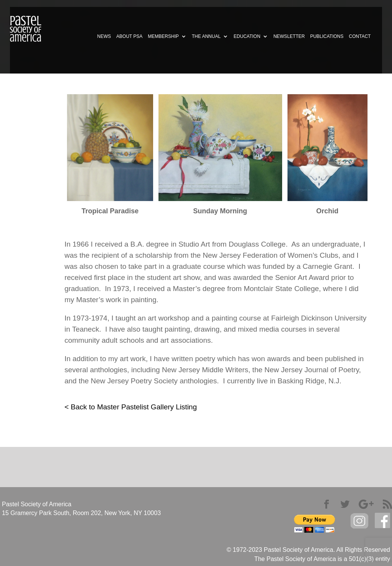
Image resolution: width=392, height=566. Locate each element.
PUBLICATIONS (327, 36)
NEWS (104, 36)
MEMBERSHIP (163, 36)
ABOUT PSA (129, 36)
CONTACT (360, 36)
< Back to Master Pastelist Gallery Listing (131, 407)
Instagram (359, 521)
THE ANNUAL (206, 36)
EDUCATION (247, 36)
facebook (382, 521)
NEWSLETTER (289, 36)
